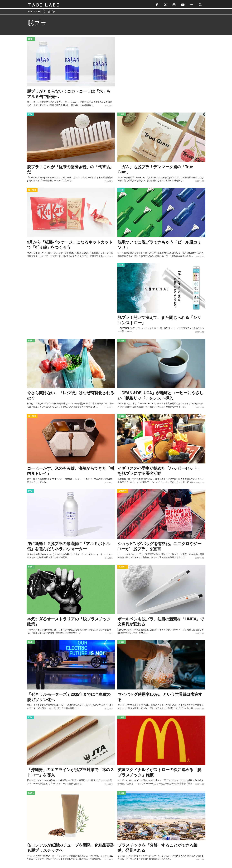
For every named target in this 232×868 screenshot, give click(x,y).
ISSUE (31, 40)
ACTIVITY (32, 191)
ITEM (30, 116)
